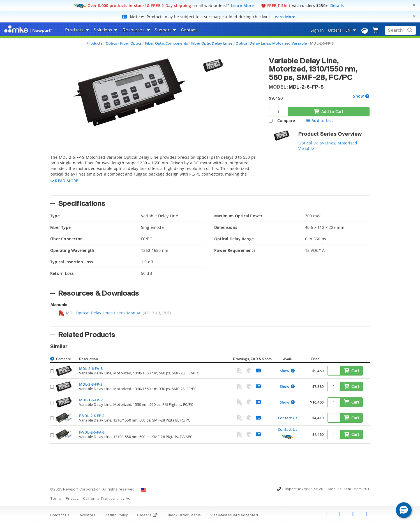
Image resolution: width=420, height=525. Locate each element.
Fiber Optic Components (167, 43)
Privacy (72, 499)
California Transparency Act (107, 499)
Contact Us (288, 418)
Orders (335, 30)
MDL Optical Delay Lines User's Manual (100, 313)
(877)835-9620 (311, 489)
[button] (64, 181)
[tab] (155, 173)
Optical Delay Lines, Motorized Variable (271, 43)
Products (94, 43)
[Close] (414, 5)
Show (359, 96)
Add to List (319, 120)
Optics (111, 43)
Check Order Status (184, 515)
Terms (56, 499)
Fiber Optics (131, 43)
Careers (147, 515)
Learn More (243, 5)
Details (337, 5)
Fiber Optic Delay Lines (212, 43)
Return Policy (116, 515)
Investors (87, 515)
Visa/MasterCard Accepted (234, 515)
